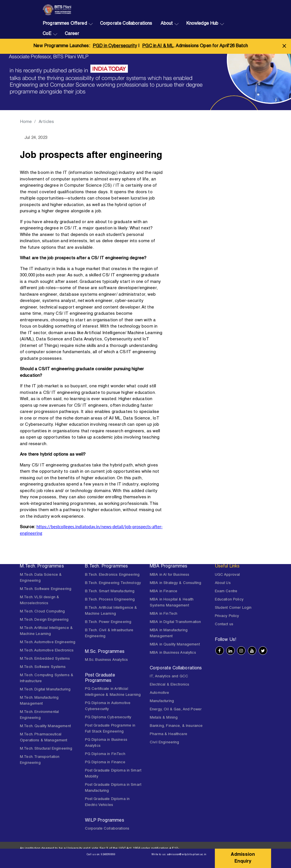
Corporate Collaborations (126, 24)
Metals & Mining (164, 718)
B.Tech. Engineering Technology (113, 583)
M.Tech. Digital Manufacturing (45, 690)
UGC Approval (227, 575)
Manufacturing (162, 701)
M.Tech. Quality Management (45, 726)
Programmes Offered (65, 24)
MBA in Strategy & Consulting (175, 583)
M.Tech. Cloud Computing (42, 612)
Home (26, 122)
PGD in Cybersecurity (115, 46)
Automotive (160, 693)
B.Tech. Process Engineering (110, 600)
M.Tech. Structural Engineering (46, 749)
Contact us (224, 625)
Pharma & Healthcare (169, 734)
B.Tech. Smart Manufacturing (110, 592)
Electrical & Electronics (170, 685)
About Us (223, 583)
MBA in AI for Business (170, 575)
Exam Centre (226, 592)
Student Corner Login (233, 608)
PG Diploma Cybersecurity (108, 718)
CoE (47, 34)
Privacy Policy (227, 616)
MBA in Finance (164, 592)
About (167, 24)
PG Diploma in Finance (105, 763)
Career (72, 34)
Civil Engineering (165, 743)
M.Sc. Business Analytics (107, 660)
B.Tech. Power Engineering (108, 622)
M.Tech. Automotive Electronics (47, 651)
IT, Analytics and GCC (169, 677)
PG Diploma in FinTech (105, 754)
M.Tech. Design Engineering (44, 620)
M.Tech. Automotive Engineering (48, 642)
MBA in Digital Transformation (175, 622)
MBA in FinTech (164, 614)
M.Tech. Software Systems (43, 667)
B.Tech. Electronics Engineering (112, 575)
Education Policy (229, 600)
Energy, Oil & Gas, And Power (176, 710)
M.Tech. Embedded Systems (45, 659)
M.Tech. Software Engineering (46, 589)
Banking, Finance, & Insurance (176, 726)
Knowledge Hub (202, 24)
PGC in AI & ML (158, 46)
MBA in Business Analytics (173, 653)
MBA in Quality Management (175, 645)
